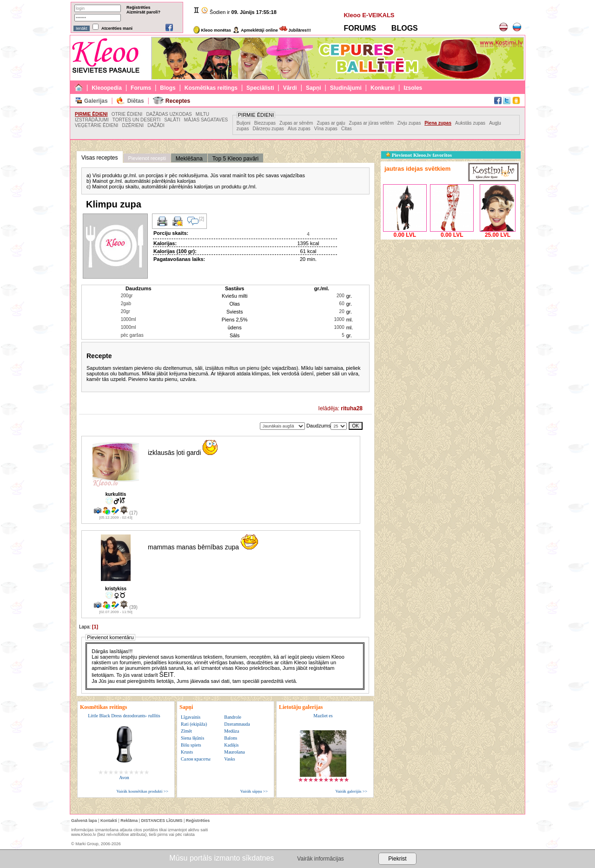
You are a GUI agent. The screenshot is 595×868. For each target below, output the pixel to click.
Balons (231, 738)
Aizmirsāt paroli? (143, 12)
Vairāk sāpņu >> (254, 791)
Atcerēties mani (117, 28)
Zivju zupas (410, 123)
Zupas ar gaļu (331, 123)
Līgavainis (191, 717)
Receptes (178, 101)
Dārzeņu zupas (268, 129)
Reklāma (129, 821)
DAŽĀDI (156, 125)
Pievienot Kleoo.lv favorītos (419, 155)
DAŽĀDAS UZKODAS (169, 114)
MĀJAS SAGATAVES (206, 120)
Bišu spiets (191, 745)
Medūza (231, 731)
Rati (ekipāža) (194, 724)
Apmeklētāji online (255, 30)
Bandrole (233, 717)
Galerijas (96, 101)
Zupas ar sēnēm (296, 123)
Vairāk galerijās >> (351, 791)
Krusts (187, 752)
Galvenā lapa (84, 821)
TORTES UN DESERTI (136, 120)
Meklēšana (189, 159)
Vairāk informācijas (320, 859)
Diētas (136, 101)
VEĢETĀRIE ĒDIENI (96, 125)
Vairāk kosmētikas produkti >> (142, 791)
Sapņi (314, 88)
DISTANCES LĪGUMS (162, 821)
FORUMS (360, 28)
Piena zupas (438, 123)
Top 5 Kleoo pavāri (235, 159)
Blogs (168, 88)
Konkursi (383, 88)
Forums (141, 88)
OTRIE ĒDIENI (127, 114)
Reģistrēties (139, 7)
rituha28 (352, 408)
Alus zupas (299, 129)
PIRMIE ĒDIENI (91, 114)
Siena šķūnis (192, 738)
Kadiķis (231, 745)
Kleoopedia (107, 88)
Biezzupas (265, 123)
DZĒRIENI (133, 125)
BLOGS (405, 28)
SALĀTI (172, 120)
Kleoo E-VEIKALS (369, 15)
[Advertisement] (450, 300)
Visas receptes (100, 158)
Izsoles (413, 88)
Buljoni (244, 123)
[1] (95, 627)
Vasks (229, 759)
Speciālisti (260, 88)
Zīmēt (186, 731)
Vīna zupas (326, 129)
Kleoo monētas (212, 30)
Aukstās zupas (470, 123)
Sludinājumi (346, 88)
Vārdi (290, 88)
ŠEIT (167, 674)
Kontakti (109, 821)
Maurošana (234, 752)
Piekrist (397, 859)
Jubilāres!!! (295, 30)
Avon (124, 778)
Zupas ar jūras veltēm (371, 123)
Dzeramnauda (237, 724)
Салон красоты (196, 759)
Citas (347, 129)
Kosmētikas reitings (211, 88)
